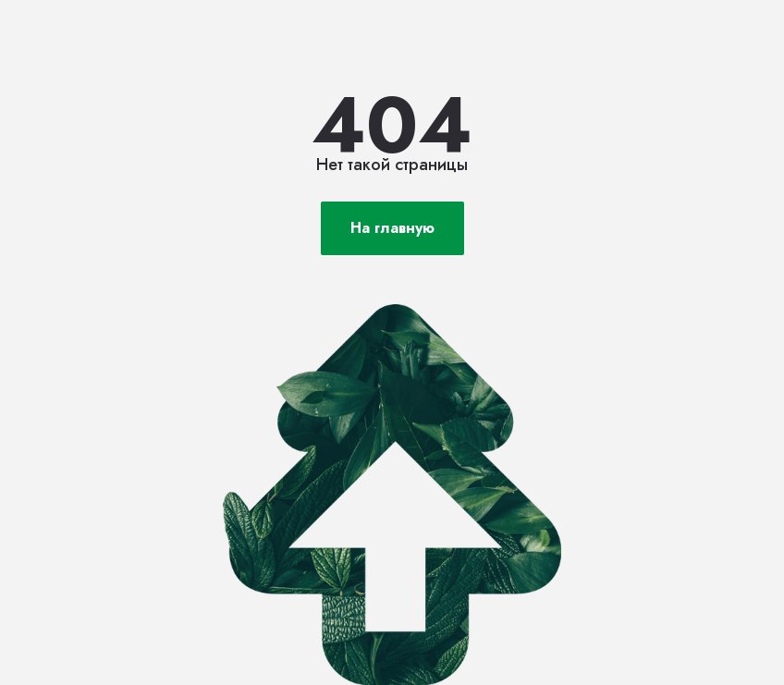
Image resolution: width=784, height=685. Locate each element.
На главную (392, 228)
